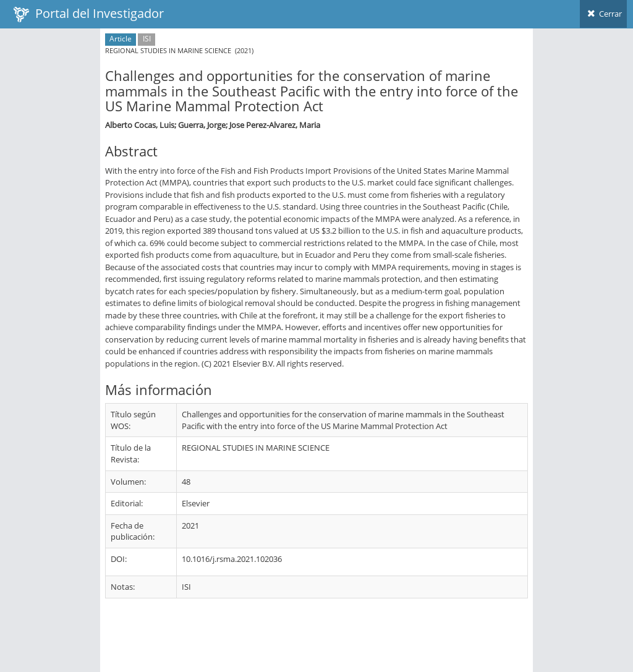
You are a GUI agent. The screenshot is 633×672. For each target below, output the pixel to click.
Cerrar (603, 14)
